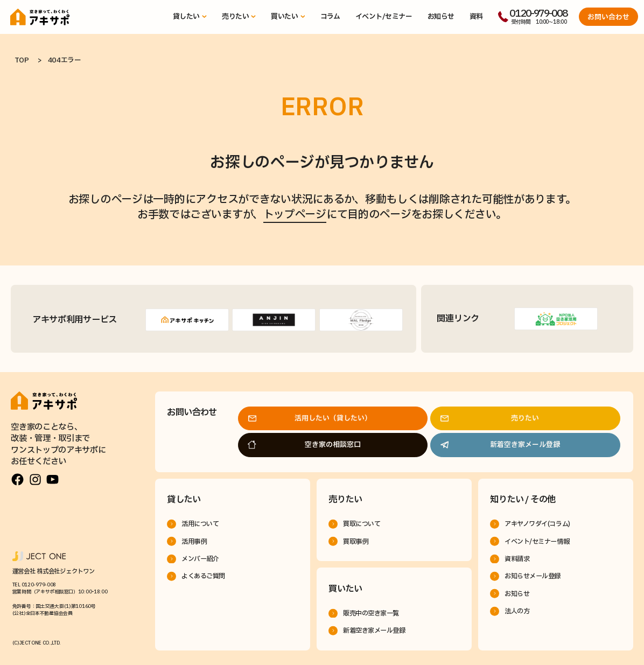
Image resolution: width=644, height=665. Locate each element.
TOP (22, 60)
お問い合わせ (608, 17)
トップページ (295, 215)
